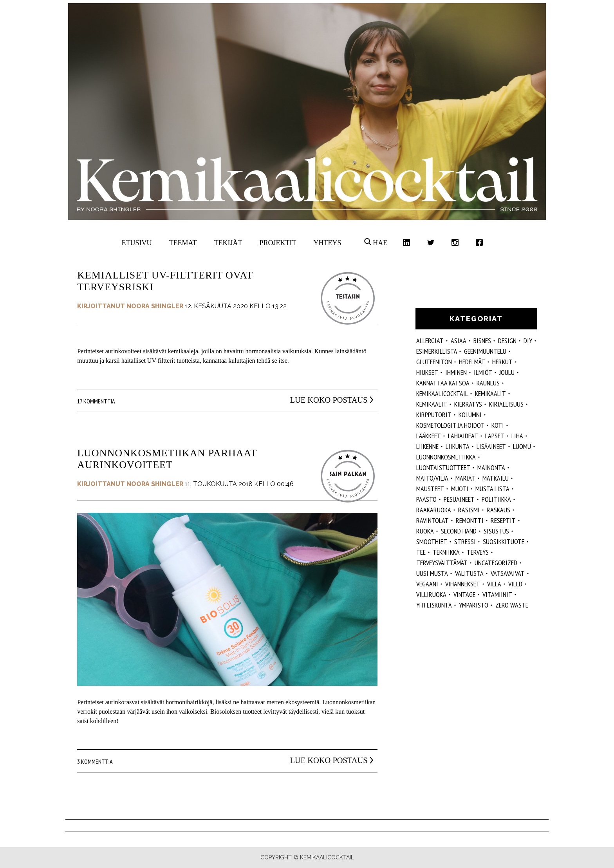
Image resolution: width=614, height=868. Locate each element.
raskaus (498, 510)
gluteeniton (434, 362)
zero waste (512, 605)
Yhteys (327, 243)
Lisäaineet (491, 446)
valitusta (469, 573)
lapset (495, 436)
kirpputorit (434, 415)
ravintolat (433, 520)
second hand (459, 531)
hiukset (427, 372)
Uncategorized (496, 563)
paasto (426, 499)
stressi (465, 542)
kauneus (488, 383)
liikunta (458, 446)
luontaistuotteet (443, 467)
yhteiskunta (434, 605)
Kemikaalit (490, 393)
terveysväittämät (442, 563)
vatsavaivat (508, 573)
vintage (464, 594)
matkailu (496, 478)
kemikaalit (432, 404)
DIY (528, 341)
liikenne (427, 446)
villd (515, 584)
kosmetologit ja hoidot (450, 425)
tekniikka (446, 552)
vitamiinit (497, 594)
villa (494, 584)
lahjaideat (463, 436)
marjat (465, 478)
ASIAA (459, 341)
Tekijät (228, 243)
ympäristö (474, 605)
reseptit (503, 520)
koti (498, 425)
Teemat (183, 243)
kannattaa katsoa (443, 383)
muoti (460, 489)
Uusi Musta (432, 573)
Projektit (278, 243)
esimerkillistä (437, 351)
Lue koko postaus (318, 400)
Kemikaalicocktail (442, 393)
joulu (507, 372)
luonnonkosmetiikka (446, 457)
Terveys (478, 552)
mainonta (491, 467)
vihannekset (463, 584)
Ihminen (456, 372)
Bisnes (482, 341)
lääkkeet (429, 436)
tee (421, 552)
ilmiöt (483, 372)
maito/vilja (432, 478)
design (507, 341)
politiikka (496, 499)
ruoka (425, 531)
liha (517, 436)
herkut (502, 362)
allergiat (430, 341)
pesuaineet (459, 499)
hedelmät (472, 362)
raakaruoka (434, 510)
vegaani (427, 584)
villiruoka (431, 594)
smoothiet (432, 542)
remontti (470, 520)
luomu (522, 446)
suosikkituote (504, 542)
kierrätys (468, 404)
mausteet (430, 489)
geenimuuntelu (485, 351)
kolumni (470, 415)
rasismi (469, 510)
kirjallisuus (506, 404)
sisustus (496, 531)
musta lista (492, 489)
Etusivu (137, 243)
